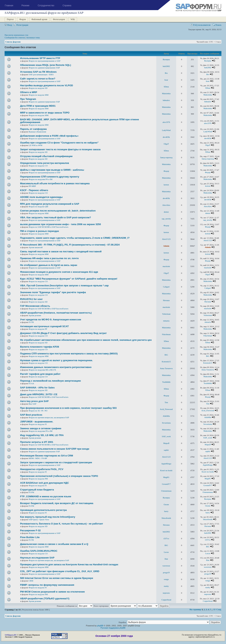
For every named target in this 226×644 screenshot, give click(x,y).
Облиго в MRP (29, 92)
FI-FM (31, 492)
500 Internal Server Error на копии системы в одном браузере (57, 578)
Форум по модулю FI (38, 424)
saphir (166, 450)
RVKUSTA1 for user (31, 299)
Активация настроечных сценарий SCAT (44, 326)
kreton (166, 185)
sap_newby (166, 219)
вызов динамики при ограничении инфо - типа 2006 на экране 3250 (60, 224)
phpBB (100, 626)
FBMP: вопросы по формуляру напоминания (47, 585)
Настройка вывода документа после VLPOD (47, 85)
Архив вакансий (36, 247)
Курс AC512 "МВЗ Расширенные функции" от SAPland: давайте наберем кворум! (69, 279)
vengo (166, 579)
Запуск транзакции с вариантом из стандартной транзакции (56, 462)
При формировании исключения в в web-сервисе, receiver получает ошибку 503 (68, 408)
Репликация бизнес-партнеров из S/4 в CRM (47, 456)
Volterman (166, 314)
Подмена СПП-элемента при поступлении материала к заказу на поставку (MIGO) (69, 354)
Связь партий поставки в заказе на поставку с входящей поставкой (61, 251)
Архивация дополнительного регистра (43, 510)
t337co (166, 538)
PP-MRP (32, 186)
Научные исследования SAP (37, 558)
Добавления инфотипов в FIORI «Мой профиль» (49, 136)
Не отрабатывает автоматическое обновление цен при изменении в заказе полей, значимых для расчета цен (86, 340)
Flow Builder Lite (30, 537)
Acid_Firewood (166, 409)
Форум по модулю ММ (39, 95)
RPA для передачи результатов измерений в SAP (50, 204)
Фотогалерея (59, 19)
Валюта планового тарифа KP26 (40, 347)
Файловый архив (39, 19)
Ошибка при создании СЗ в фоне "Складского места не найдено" (59, 143)
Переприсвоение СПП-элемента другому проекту (50, 177)
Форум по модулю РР (38, 329)
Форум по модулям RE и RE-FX (42, 370)
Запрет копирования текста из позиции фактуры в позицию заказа (60, 149)
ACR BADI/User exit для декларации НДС (45, 483)
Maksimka (166, 93)
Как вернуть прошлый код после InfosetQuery (48, 517)
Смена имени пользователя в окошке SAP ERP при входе (55, 449)
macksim (166, 266)
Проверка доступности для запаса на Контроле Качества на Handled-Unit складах (69, 564)
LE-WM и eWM (35, 145)
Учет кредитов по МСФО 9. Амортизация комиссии (51, 320)
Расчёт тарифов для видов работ (40, 374)
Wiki (73, 19)
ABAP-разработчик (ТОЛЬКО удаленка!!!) (45, 598)
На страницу (195, 609)
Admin (166, 246)
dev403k (166, 137)
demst (166, 212)
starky (166, 586)
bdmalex (166, 100)
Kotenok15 (166, 362)
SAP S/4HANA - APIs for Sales (37, 388)
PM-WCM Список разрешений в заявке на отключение (52, 592)
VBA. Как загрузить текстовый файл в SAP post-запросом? (55, 217)
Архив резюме (35, 315)
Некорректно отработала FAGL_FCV (42, 469)
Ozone (166, 504)
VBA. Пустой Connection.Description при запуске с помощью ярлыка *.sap (64, 285)
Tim (166, 402)
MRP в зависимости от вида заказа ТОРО (45, 113)
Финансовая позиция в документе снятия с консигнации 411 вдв (59, 272)
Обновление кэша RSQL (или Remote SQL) (46, 65)
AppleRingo (166, 464)
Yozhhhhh (166, 382)
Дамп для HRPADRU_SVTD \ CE (39, 394)
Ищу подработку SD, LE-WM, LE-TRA (42, 435)
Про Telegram (28, 99)
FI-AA (31, 383)
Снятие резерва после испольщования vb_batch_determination (58, 211)
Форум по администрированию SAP (44, 68)
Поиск (217, 25)
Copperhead (166, 600)
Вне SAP (32, 404)
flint (166, 559)
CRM (31, 581)
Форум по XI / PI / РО (38, 411)
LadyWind (166, 130)
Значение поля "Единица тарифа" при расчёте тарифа (53, 292)
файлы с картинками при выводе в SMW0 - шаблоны (52, 170)
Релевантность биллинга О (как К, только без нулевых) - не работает (62, 524)
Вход (8, 25)
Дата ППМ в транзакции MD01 (38, 106)
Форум (23, 19)
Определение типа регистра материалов (45, 163)
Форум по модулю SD (38, 88)
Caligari (166, 287)
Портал (10, 19)
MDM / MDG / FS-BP (38, 458)
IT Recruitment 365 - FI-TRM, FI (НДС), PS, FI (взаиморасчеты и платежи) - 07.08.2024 (70, 245)
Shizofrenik (166, 518)
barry (166, 511)
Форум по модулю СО (38, 166)
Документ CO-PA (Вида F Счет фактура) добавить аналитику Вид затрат (63, 333)
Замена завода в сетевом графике (41, 428)
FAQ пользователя (201, 25)
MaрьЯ (166, 443)
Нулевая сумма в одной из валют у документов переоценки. (56, 360)
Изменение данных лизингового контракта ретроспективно (56, 367)
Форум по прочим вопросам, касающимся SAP (49, 417)
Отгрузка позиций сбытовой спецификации (46, 156)
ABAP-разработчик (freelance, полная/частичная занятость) (56, 313)
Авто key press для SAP (34, 401)
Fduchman (166, 334)
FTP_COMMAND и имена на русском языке (46, 496)
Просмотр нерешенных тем (16, 35)
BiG (166, 355)
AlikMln (166, 416)
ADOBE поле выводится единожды (41, 197)
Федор (166, 171)
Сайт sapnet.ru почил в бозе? (38, 79)
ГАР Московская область (35, 306)
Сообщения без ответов (15, 38)
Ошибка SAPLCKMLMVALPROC (39, 551)
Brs (166, 73)
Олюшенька (166, 491)
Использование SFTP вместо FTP (40, 58)
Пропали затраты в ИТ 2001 (37, 442)
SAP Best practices (31, 415)
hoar (166, 80)
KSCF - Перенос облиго (34, 190)
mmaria (166, 321)
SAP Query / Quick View (39, 520)
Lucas (166, 552)
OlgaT (166, 144)
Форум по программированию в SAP (45, 61)
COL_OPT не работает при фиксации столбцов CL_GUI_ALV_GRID (60, 571)
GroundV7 (166, 484)
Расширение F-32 (30, 530)
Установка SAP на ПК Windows (38, 72)
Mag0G (166, 477)
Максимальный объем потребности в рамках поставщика (55, 183)
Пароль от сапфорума (33, 129)
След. (219, 609)
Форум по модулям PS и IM (41, 179)
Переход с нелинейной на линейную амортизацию (50, 381)
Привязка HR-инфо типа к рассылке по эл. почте (49, 258)
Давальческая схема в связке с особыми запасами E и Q (54, 544)
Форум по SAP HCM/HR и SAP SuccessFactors (49, 227)
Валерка (166, 59)
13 (214, 609)
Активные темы (33, 38)
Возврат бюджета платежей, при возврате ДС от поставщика (57, 503)
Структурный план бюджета (37, 490)
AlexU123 (166, 239)
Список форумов (13, 42)
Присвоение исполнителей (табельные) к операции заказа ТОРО (59, 476)
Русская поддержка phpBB (113, 628)
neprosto (166, 593)
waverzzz (166, 566)
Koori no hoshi (166, 470)
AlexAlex (166, 205)
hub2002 (166, 66)
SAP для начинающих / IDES (41, 74)
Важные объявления (37, 132)
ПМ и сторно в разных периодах (40, 231)
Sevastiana (166, 423)
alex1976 (166, 122)
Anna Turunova (166, 368)
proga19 (166, 572)
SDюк (166, 87)
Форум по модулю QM (38, 207)
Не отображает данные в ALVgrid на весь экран (49, 265)
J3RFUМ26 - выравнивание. (37, 422)
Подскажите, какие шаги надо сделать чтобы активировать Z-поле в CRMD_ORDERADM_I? (75, 238)
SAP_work (166, 436)
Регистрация (21, 25)
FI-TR (31, 322)
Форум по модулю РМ (38, 479)
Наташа (166, 300)
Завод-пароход (166, 157)
